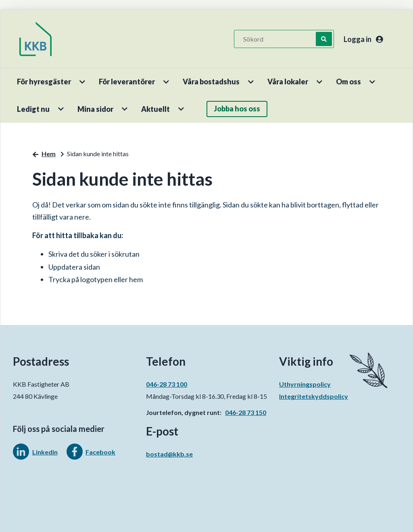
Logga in (363, 39)
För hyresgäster (44, 82)
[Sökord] (279, 39)
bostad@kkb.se (169, 454)
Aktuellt (155, 109)
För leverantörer (127, 82)
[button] (83, 82)
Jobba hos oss (237, 109)
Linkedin (45, 452)
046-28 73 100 (167, 384)
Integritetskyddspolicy (314, 396)
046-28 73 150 (246, 412)
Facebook (100, 452)
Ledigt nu (33, 109)
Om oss (348, 82)
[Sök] (324, 39)
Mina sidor (95, 109)
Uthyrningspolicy (305, 384)
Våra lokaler (288, 82)
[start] (35, 39)
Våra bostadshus (211, 82)
